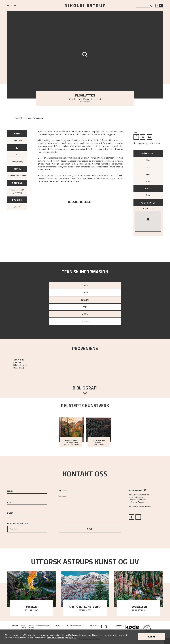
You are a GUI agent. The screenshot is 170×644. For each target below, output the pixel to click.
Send (90, 529)
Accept (151, 637)
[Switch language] (157, 6)
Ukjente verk (26, 118)
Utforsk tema (32, 610)
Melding (63, 490)
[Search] (151, 6)
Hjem (17, 118)
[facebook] (136, 137)
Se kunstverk (138, 610)
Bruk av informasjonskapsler (61, 638)
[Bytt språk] (161, 6)
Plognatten (38, 118)
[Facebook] (101, 629)
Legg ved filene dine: (27, 527)
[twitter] (143, 137)
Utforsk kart (85, 610)
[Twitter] (106, 629)
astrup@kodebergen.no (140, 507)
